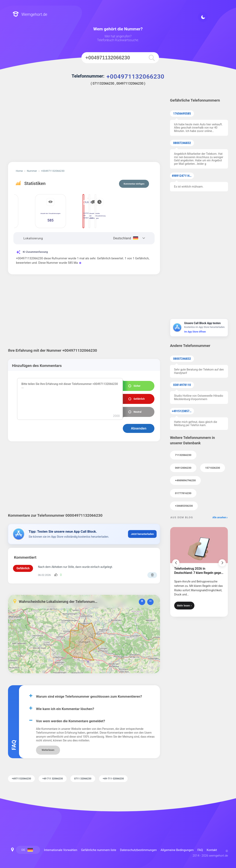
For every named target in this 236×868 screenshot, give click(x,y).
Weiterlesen (48, 746)
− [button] (150, 597)
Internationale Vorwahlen (61, 846)
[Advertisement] (84, 128)
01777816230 (183, 493)
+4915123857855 (183, 411)
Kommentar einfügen (134, 184)
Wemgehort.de (30, 14)
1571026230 (213, 468)
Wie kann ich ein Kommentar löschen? (65, 704)
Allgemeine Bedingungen (177, 846)
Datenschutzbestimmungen (138, 846)
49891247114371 (183, 176)
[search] (152, 58)
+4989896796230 (185, 480)
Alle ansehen (219, 517)
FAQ (200, 846)
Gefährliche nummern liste (99, 846)
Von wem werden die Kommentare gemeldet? (70, 717)
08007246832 (182, 143)
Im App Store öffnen (195, 332)
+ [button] (142, 597)
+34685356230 (184, 506)
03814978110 (182, 385)
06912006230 (183, 468)
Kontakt (212, 846)
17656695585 (182, 114)
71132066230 (183, 455)
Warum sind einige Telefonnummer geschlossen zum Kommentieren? (89, 692)
